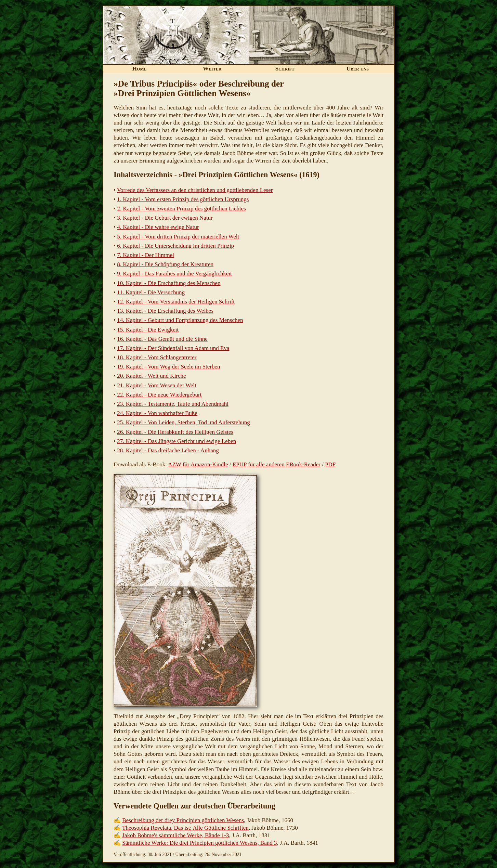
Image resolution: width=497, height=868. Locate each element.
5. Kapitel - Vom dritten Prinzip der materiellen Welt (178, 237)
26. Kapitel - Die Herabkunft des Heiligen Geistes (175, 432)
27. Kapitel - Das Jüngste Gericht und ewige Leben (176, 441)
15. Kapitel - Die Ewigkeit (148, 330)
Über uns (358, 69)
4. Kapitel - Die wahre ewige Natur (158, 227)
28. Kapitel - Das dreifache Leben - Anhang (168, 450)
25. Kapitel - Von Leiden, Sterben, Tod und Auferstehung (183, 422)
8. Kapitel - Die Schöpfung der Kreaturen (165, 264)
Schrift (285, 69)
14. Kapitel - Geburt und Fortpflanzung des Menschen (180, 320)
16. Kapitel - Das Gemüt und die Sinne (162, 339)
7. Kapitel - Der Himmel (146, 255)
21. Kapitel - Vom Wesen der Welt (157, 385)
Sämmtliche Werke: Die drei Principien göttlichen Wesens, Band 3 (199, 843)
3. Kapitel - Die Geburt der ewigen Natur (165, 218)
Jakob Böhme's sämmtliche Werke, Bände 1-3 (175, 835)
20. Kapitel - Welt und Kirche (151, 376)
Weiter (212, 69)
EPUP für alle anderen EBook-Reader (277, 464)
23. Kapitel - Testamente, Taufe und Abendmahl (173, 404)
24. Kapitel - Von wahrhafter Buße (157, 413)
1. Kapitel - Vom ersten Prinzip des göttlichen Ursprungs (183, 199)
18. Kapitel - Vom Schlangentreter (157, 357)
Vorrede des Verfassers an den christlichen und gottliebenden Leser (195, 190)
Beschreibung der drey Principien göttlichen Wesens (183, 820)
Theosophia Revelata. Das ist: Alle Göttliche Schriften (185, 828)
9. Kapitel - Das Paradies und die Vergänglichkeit (174, 274)
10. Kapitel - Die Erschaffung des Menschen (169, 283)
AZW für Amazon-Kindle (198, 464)
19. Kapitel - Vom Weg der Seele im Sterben (168, 367)
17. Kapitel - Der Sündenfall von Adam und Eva (173, 348)
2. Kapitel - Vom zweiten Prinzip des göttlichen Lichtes (181, 209)
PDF (330, 464)
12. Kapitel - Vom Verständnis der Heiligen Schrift (176, 302)
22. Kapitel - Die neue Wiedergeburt (159, 395)
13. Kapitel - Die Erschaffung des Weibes (165, 311)
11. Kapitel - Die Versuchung (151, 292)
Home (140, 69)
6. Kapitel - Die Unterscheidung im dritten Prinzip (175, 246)
